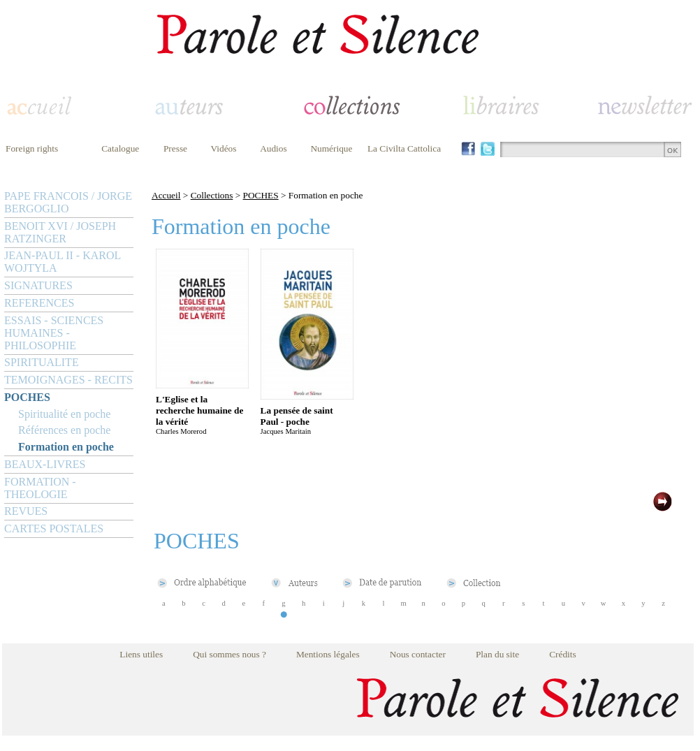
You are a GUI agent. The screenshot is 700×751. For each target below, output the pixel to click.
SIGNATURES (38, 285)
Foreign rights (32, 148)
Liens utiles (141, 654)
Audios (274, 148)
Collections (212, 195)
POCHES (27, 397)
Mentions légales (328, 654)
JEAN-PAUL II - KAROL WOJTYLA (63, 262)
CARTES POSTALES (54, 528)
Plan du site (497, 654)
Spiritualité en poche (64, 414)
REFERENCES (39, 303)
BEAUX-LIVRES (45, 464)
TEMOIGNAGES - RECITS (68, 380)
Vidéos (224, 148)
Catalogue (120, 148)
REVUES (26, 511)
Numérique (331, 148)
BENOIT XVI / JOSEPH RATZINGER (60, 232)
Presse (175, 148)
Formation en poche (66, 447)
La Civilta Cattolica (404, 148)
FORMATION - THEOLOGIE (40, 488)
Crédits (563, 654)
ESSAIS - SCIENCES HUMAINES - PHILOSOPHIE (54, 333)
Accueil (166, 195)
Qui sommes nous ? (229, 654)
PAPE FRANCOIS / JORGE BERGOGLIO (68, 202)
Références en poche (64, 430)
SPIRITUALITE (42, 362)
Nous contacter (418, 654)
